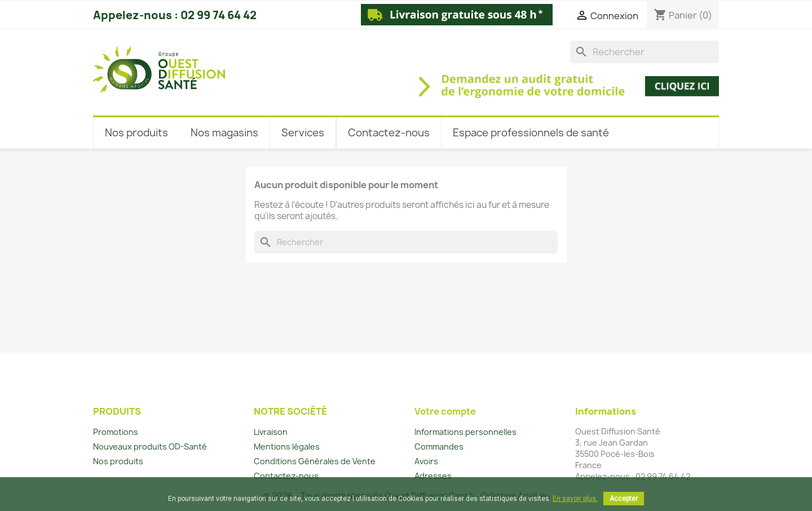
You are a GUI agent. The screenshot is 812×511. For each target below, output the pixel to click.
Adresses (433, 476)
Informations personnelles (465, 432)
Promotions (116, 432)
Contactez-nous (286, 476)
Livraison (271, 432)
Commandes (439, 446)
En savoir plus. (575, 499)
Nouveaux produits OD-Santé (150, 446)
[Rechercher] (645, 52)
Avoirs (426, 461)
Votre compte (445, 411)
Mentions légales (287, 446)
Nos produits (118, 461)
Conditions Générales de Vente (315, 461)
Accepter (624, 499)
